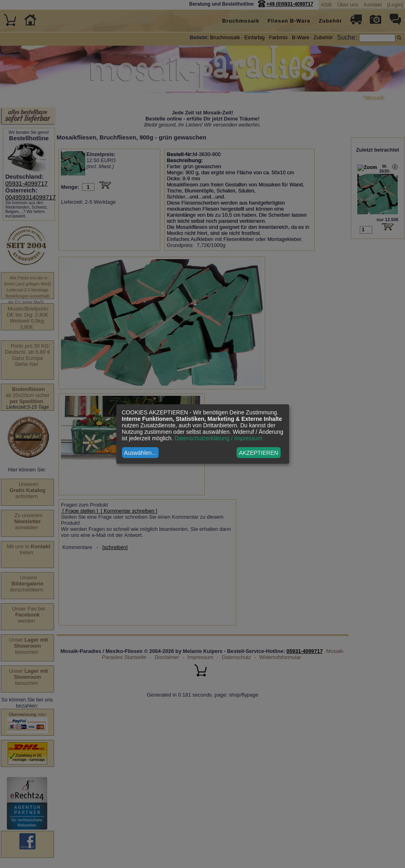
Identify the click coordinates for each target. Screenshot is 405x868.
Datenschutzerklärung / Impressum (218, 438)
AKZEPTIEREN (259, 453)
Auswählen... (140, 453)
